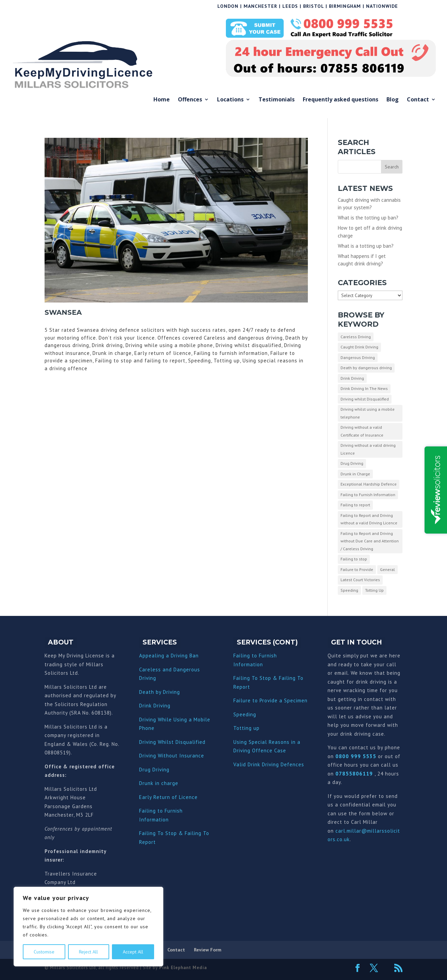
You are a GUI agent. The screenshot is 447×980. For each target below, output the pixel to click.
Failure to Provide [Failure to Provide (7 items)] (357, 569)
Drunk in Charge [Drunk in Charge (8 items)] (355, 474)
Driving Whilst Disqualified (172, 742)
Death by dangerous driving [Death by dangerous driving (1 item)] (366, 368)
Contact (418, 100)
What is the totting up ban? (368, 218)
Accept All (133, 952)
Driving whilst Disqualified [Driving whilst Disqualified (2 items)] (365, 399)
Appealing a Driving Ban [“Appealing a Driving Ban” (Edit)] (169, 656)
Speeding (245, 714)
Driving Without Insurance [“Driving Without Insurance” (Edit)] (172, 756)
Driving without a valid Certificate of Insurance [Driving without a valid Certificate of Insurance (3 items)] (362, 431)
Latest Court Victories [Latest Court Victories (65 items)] (360, 580)
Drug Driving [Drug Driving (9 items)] (352, 463)
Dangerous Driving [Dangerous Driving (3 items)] (358, 357)
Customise (44, 952)
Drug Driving (154, 770)
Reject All (88, 952)
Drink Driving (155, 706)
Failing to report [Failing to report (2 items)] (355, 505)
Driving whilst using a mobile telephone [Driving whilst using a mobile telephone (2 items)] (368, 413)
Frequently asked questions (341, 100)
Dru (143, 783)
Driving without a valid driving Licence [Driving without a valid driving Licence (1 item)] (368, 449)
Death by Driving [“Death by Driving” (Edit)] (160, 692)
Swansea (63, 312)
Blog (393, 100)
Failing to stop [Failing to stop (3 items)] (354, 559)
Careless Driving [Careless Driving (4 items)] (356, 337)
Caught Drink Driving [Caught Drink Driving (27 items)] (359, 347)
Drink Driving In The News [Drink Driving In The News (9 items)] (364, 388)
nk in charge (163, 783)
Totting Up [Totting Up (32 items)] (374, 590)
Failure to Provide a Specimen (270, 700)
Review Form (208, 950)
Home (162, 100)
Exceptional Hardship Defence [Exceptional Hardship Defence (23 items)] (369, 484)
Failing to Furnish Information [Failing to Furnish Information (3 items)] (368, 495)
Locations (230, 100)
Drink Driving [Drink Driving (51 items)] (352, 378)
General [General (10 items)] (387, 569)
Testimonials (277, 100)
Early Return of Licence (168, 797)
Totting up (246, 728)
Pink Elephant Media (183, 968)
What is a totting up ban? (366, 246)
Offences (190, 100)
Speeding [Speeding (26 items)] (349, 590)
